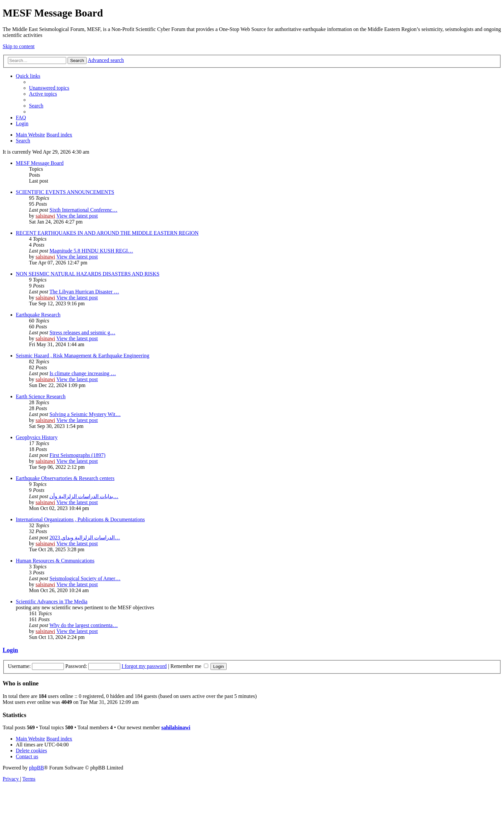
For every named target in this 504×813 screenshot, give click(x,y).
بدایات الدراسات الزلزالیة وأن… (84, 496)
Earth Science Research (41, 396)
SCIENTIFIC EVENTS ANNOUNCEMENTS (65, 192)
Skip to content (19, 46)
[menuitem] (49, 88)
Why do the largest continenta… (84, 625)
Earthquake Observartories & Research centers (65, 478)
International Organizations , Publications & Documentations (80, 519)
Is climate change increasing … (83, 373)
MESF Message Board (40, 163)
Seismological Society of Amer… (85, 578)
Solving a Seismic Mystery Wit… (85, 414)
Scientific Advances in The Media (52, 602)
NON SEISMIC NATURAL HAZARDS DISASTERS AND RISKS (88, 274)
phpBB (36, 768)
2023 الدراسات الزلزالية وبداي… (85, 538)
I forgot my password (144, 666)
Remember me (189, 666)
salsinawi (45, 216)
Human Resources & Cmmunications (55, 561)
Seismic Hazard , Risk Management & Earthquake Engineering (83, 356)
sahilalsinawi (176, 727)
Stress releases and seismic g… (82, 332)
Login (10, 650)
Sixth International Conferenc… (83, 210)
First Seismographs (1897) (77, 455)
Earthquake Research (38, 315)
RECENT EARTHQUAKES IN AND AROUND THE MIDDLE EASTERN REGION (107, 233)
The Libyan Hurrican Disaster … (84, 292)
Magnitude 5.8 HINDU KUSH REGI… (91, 251)
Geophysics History (37, 437)
